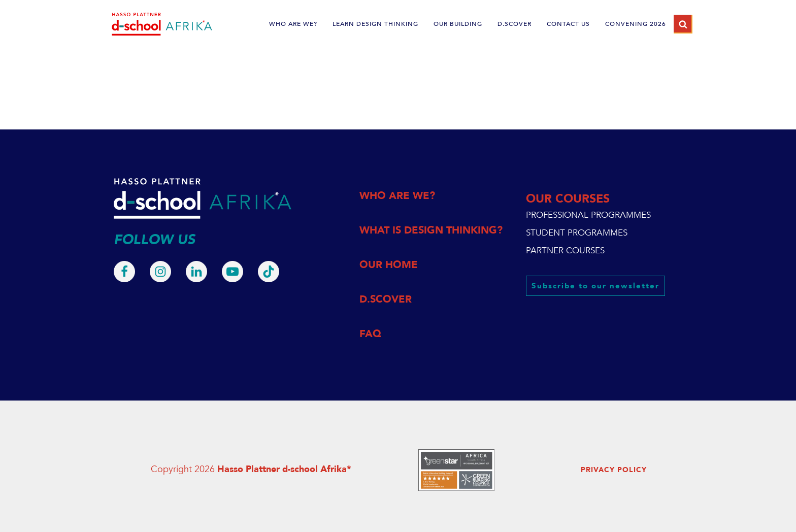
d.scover (515, 24)
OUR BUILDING (458, 24)
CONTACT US (568, 24)
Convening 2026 (636, 24)
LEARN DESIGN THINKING (375, 24)
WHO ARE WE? (293, 24)
